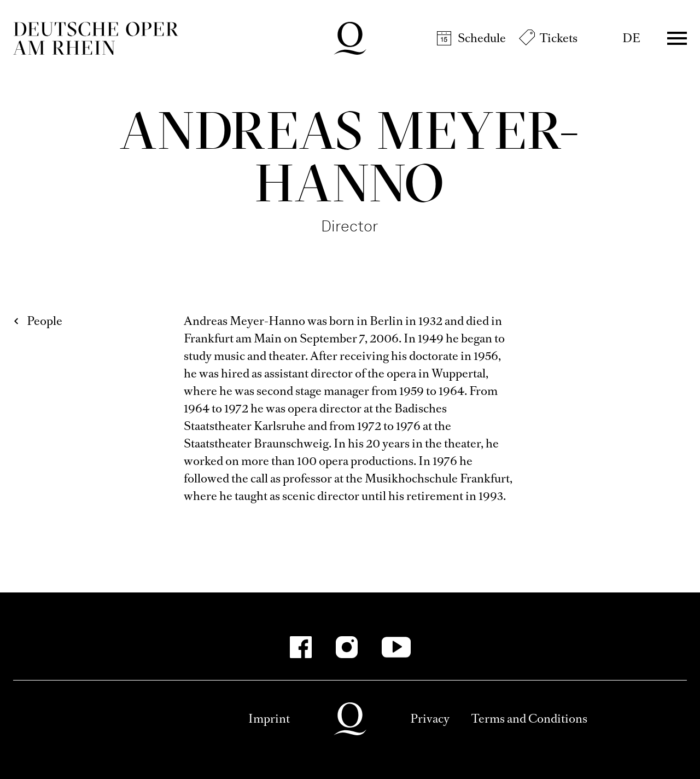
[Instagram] (347, 647)
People (45, 321)
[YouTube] (396, 647)
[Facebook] (301, 647)
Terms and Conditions (529, 719)
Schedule (482, 38)
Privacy (430, 719)
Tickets (559, 38)
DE (631, 38)
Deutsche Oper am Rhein (96, 38)
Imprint (269, 719)
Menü (677, 38)
